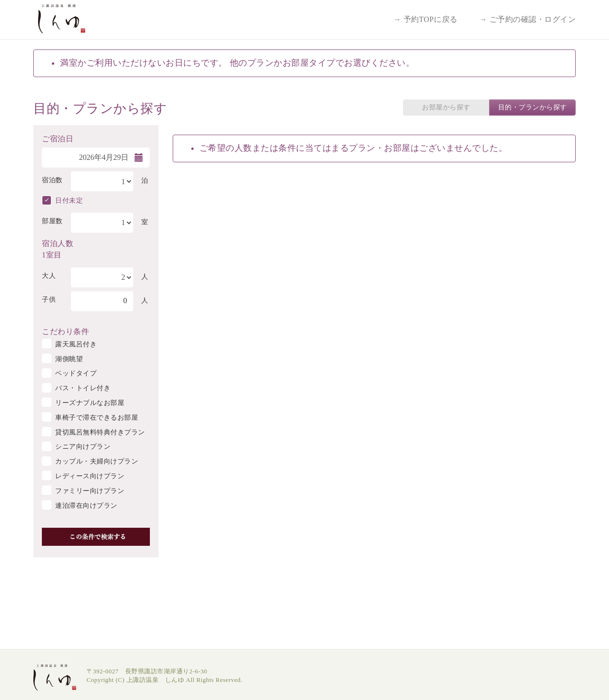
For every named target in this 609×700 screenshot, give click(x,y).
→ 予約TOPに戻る (426, 19)
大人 (49, 276)
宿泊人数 (58, 243)
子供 (49, 300)
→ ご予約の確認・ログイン (528, 19)
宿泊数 (52, 180)
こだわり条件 (65, 331)
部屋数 (52, 221)
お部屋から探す (446, 107)
